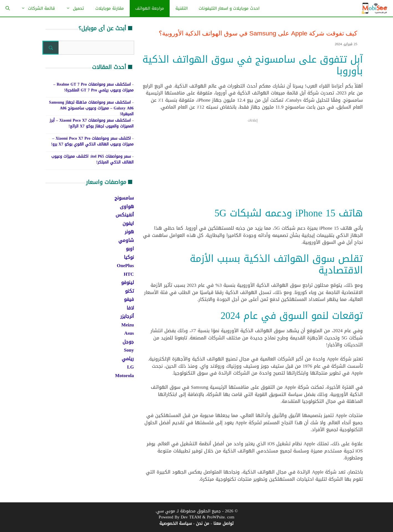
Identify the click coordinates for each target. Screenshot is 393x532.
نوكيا (129, 257)
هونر (129, 232)
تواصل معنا (224, 523)
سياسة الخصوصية (176, 523)
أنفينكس (125, 215)
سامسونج (124, 198)
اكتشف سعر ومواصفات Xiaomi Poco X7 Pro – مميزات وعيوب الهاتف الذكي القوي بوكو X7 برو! (92, 141)
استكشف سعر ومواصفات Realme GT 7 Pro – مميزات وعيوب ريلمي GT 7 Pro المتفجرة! (93, 87)
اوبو (130, 249)
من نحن (203, 523)
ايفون (128, 223)
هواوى (127, 206)
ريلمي (128, 359)
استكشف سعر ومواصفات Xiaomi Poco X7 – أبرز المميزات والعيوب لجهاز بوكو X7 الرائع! (92, 123)
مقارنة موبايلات (110, 8)
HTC (129, 274)
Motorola (124, 375)
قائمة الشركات (35, 8)
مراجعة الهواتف (150, 8)
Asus (129, 333)
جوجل (128, 342)
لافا (130, 308)
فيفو (129, 299)
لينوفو (127, 282)
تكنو (129, 291)
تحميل (72, 8)
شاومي (126, 240)
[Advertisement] (253, 167)
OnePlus (125, 265)
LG (130, 367)
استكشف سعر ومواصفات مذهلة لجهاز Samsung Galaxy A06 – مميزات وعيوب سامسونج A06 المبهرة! (91, 108)
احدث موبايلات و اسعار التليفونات (229, 8)
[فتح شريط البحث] (8, 8)
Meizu (128, 325)
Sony (129, 350)
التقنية (182, 8)
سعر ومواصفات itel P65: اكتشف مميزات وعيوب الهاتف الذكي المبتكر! (92, 159)
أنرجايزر (127, 316)
